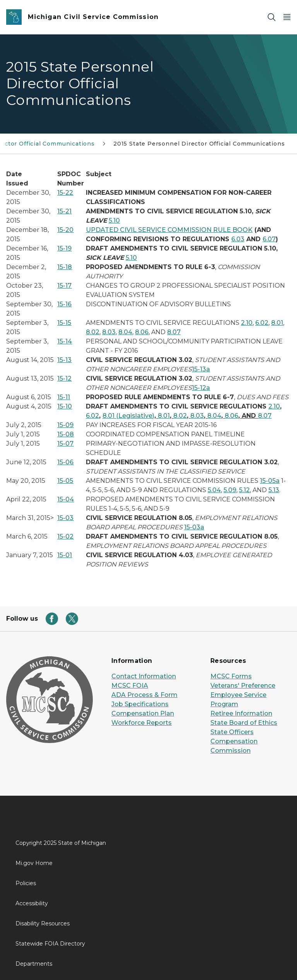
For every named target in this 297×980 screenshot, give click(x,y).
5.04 (214, 490)
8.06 (142, 332)
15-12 (64, 378)
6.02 (262, 323)
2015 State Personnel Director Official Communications (199, 144)
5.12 (244, 490)
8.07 (174, 332)
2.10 (247, 323)
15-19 (64, 248)
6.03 (238, 239)
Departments (34, 964)
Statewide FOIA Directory (50, 944)
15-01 (65, 555)
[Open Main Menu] (287, 17)
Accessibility (32, 903)
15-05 (65, 481)
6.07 (269, 239)
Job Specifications (140, 704)
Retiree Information (241, 713)
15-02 (65, 536)
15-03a (194, 527)
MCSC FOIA (130, 686)
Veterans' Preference (243, 686)
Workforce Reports (142, 723)
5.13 (274, 490)
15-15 (64, 323)
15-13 (64, 360)
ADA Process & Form (144, 695)
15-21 (64, 211)
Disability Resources (43, 923)
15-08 (66, 434)
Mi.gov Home (34, 863)
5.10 (114, 221)
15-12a (201, 388)
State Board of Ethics (244, 723)
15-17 (64, 286)
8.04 (125, 332)
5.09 (230, 490)
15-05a (270, 481)
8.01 (277, 323)
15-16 (64, 304)
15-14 (65, 341)
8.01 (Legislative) (128, 416)
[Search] (271, 17)
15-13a (201, 369)
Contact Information (144, 676)
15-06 (65, 462)
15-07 (65, 444)
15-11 (64, 397)
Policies (26, 883)
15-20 (65, 230)
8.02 (93, 332)
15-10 (65, 406)
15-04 (66, 499)
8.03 (109, 332)
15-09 (65, 425)
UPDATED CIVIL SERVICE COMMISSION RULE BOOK (169, 230)
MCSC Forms (231, 676)
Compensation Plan (143, 713)
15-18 (65, 267)
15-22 (65, 193)
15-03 (65, 518)
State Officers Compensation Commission (234, 741)
